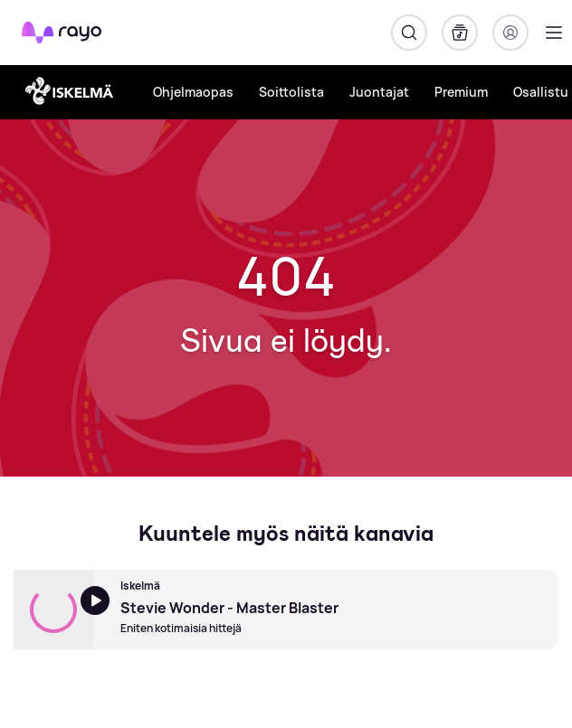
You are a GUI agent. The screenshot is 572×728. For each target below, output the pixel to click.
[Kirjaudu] (510, 33)
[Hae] (409, 33)
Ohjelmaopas (193, 92)
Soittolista (291, 92)
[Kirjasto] (460, 33)
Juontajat (379, 92)
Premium (461, 92)
